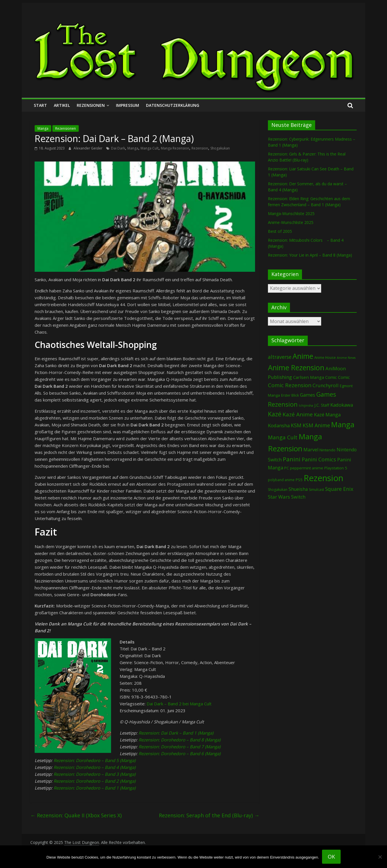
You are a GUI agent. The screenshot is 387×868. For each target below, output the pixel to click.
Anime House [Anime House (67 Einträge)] (325, 357)
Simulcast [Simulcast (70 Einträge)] (316, 490)
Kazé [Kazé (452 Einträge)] (275, 414)
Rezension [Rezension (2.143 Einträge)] (323, 478)
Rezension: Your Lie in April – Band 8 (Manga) (310, 255)
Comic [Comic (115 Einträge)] (344, 377)
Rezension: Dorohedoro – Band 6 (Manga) (179, 753)
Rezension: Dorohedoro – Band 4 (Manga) (94, 767)
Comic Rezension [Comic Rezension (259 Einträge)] (290, 385)
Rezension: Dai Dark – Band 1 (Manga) (176, 733)
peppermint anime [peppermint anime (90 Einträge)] (307, 468)
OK (331, 857)
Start (40, 105)
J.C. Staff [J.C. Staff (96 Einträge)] (322, 405)
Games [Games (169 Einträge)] (308, 395)
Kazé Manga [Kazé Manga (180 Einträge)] (327, 415)
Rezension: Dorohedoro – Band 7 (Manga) (179, 747)
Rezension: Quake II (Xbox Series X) (76, 815)
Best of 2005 (280, 231)
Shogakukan (220, 148)
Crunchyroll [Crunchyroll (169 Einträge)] (326, 385)
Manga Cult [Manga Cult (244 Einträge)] (283, 437)
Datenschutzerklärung (173, 105)
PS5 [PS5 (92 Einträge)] (299, 480)
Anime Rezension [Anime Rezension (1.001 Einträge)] (296, 367)
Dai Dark (118, 148)
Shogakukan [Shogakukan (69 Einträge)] (278, 490)
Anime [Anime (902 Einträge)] (303, 356)
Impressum (128, 105)
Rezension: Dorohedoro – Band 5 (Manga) (94, 760)
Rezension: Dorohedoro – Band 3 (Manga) (94, 774)
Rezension (200, 148)
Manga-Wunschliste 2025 (291, 213)
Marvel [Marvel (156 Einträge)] (311, 450)
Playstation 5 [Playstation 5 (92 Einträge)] (336, 468)
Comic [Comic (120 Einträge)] (331, 377)
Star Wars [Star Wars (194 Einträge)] (279, 497)
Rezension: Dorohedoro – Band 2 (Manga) (94, 781)
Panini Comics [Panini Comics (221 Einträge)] (319, 459)
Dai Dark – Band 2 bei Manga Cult (179, 704)
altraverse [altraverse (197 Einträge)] (280, 357)
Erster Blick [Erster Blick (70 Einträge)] (290, 395)
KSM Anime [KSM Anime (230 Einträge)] (316, 425)
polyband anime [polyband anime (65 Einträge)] (281, 480)
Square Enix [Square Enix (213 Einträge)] (339, 489)
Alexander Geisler (88, 148)
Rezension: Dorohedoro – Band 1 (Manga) (94, 788)
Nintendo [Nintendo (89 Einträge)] (327, 450)
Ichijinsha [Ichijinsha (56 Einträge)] (306, 405)
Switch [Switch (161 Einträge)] (298, 497)
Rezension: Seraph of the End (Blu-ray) (209, 815)
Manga (43, 128)
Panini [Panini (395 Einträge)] (292, 459)
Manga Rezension (175, 148)
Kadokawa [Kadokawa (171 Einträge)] (342, 405)
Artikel (62, 105)
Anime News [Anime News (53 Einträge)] (346, 358)
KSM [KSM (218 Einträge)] (296, 425)
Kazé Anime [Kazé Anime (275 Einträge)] (298, 414)
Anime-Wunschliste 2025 (291, 222)
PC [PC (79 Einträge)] (287, 468)
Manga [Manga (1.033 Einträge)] (343, 425)
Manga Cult (150, 148)
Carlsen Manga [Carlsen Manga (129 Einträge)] (309, 377)
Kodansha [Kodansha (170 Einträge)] (279, 425)
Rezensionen (91, 105)
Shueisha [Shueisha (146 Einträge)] (298, 489)
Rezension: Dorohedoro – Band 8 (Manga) (179, 740)
